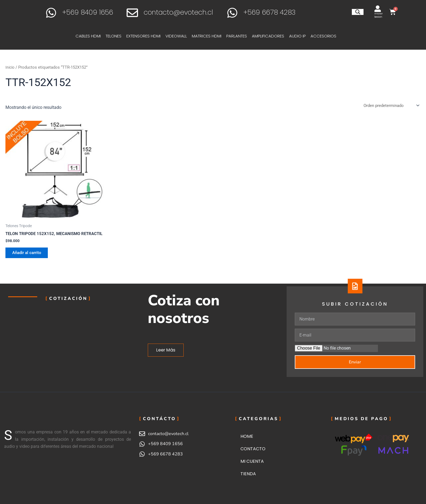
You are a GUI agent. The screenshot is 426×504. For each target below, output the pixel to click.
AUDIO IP (299, 36)
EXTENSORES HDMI (145, 36)
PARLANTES (238, 36)
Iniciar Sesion (379, 15)
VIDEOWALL (178, 36)
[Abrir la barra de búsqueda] (358, 12)
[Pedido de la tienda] (389, 106)
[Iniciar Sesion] (378, 9)
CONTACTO (253, 449)
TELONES (115, 36)
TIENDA (248, 474)
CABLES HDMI (90, 36)
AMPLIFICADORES (269, 36)
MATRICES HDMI (208, 36)
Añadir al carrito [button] (29, 260)
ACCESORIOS (325, 36)
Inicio (10, 67)
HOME (247, 436)
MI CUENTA (252, 461)
